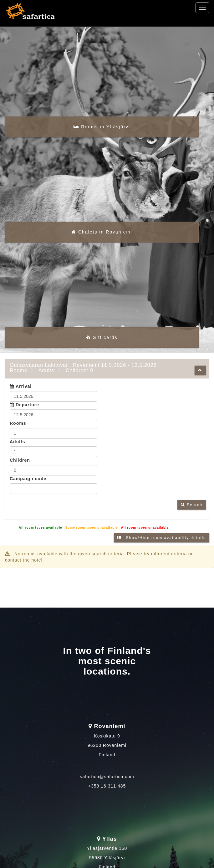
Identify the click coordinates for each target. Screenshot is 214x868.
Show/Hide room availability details (162, 543)
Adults (18, 447)
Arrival (24, 392)
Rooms (18, 429)
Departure (27, 410)
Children (20, 465)
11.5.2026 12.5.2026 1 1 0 (85, 373)
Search (192, 510)
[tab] (107, 374)
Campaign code (28, 484)
